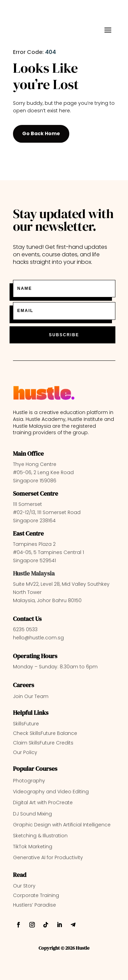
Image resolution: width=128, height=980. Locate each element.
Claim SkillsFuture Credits (43, 743)
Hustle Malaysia (34, 573)
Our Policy (25, 752)
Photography (29, 781)
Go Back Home (41, 133)
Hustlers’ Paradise (34, 905)
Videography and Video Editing (51, 792)
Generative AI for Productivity (48, 857)
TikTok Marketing (33, 847)
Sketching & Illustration (40, 836)
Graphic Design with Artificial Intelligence (62, 825)
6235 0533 (25, 629)
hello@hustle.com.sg (38, 638)
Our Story (24, 886)
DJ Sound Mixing (32, 814)
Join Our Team (31, 696)
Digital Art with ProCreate (43, 803)
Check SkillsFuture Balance (45, 733)
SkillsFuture (26, 724)
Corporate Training (36, 895)
